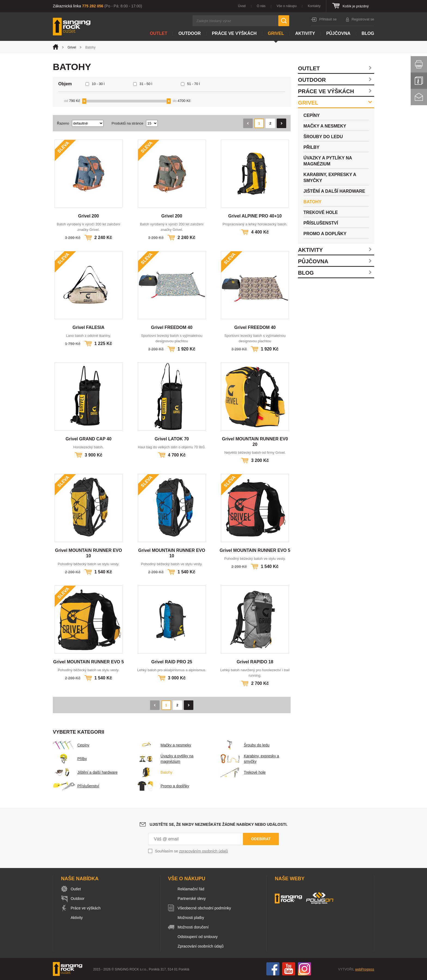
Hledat (284, 21)
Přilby (70, 759)
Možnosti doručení (194, 927)
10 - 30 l (98, 84)
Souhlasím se (191, 851)
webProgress (365, 969)
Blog (368, 33)
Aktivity (305, 33)
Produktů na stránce (127, 123)
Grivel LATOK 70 (172, 439)
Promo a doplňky (163, 786)
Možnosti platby (192, 918)
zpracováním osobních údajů (204, 851)
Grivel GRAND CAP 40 (89, 439)
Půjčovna (338, 33)
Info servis (419, 81)
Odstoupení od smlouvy (198, 937)
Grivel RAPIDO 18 (255, 662)
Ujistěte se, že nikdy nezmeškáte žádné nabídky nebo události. (219, 824)
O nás (261, 6)
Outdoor (190, 33)
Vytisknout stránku (419, 64)
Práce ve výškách (234, 33)
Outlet (158, 33)
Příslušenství (76, 786)
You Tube (289, 969)
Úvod (242, 6)
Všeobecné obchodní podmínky (205, 908)
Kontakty (314, 6)
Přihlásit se (328, 19)
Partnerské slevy (192, 899)
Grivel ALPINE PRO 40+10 (255, 216)
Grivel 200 (89, 216)
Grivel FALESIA (88, 327)
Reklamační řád (192, 889)
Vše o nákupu (287, 6)
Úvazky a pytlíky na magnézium (165, 759)
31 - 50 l (146, 84)
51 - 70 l (193, 84)
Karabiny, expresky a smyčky (249, 759)
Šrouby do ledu (244, 745)
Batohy (154, 772)
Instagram (304, 969)
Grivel (276, 33)
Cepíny (71, 745)
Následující (281, 123)
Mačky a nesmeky (164, 745)
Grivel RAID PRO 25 (172, 662)
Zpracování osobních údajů (201, 946)
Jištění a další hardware (85, 772)
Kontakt (419, 97)
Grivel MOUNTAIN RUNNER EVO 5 (255, 550)
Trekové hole (242, 772)
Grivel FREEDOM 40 (172, 327)
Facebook (273, 969)
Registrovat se (363, 19)
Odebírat (261, 839)
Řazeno (63, 123)
